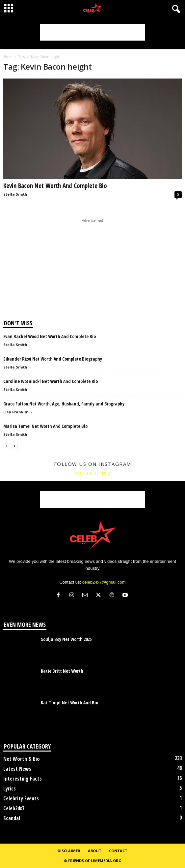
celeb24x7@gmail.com (104, 582)
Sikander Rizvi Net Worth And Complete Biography (53, 359)
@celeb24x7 (92, 473)
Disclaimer (69, 851)
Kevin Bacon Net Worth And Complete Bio (55, 186)
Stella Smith (15, 194)
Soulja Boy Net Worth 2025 (66, 639)
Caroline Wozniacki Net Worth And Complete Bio (51, 381)
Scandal (12, 818)
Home (8, 57)
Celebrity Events (21, 798)
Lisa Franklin (16, 412)
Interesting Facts (23, 779)
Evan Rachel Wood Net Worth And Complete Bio (50, 336)
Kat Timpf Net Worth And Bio (69, 703)
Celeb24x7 (14, 808)
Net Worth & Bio (22, 759)
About (95, 851)
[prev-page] (7, 446)
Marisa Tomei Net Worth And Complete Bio (45, 426)
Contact (118, 851)
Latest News (17, 769)
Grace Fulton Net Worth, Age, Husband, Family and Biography (64, 404)
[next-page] (14, 446)
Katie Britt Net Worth (62, 671)
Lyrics (10, 788)
